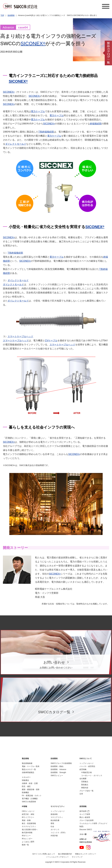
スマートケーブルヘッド (20, 336)
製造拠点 (85, 785)
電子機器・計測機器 (30, 799)
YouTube (82, 847)
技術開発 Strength (58, 772)
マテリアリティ (57, 817)
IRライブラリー (28, 817)
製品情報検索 (27, 763)
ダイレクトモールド (16, 144)
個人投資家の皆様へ (30, 830)
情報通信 (25, 780)
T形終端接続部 (46, 132)
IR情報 (24, 806)
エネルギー (26, 777)
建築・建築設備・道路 (31, 789)
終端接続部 (96, 124)
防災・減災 (26, 786)
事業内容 (85, 788)
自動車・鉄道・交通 (30, 783)
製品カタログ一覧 (29, 769)
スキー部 (83, 834)
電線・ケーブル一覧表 (31, 766)
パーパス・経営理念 (87, 766)
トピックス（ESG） (59, 833)
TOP (2, 15)
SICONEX (33, 43)
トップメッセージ (86, 763)
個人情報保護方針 (65, 854)
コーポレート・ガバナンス (92, 776)
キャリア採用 (85, 814)
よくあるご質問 (28, 842)
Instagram (88, 847)
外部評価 (54, 836)
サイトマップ (77, 857)
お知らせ (83, 839)
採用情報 (83, 806)
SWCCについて (86, 759)
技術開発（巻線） (58, 766)
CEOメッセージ (28, 811)
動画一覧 (25, 845)
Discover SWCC (86, 830)
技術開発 (11, 15)
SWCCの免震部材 (29, 802)
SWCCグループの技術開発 (61, 763)
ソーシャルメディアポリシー (57, 857)
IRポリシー (26, 836)
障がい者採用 (85, 817)
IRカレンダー (27, 839)
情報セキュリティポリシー (86, 854)
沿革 (81, 794)
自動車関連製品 (28, 772)
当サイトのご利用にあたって (44, 854)
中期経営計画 (86, 772)
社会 (52, 826)
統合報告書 (55, 820)
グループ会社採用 (86, 820)
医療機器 (25, 793)
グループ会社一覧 (86, 791)
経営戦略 (83, 769)
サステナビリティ (29, 826)
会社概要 (83, 779)
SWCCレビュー (57, 776)
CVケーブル (51, 341)
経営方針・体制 (28, 814)
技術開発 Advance (58, 769)
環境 (52, 823)
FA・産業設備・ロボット (32, 796)
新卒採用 (84, 811)
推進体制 (54, 814)
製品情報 (25, 759)
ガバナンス (55, 830)
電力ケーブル (38, 111)
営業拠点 (85, 782)
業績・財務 (26, 820)
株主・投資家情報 (29, 823)
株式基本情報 (27, 833)
